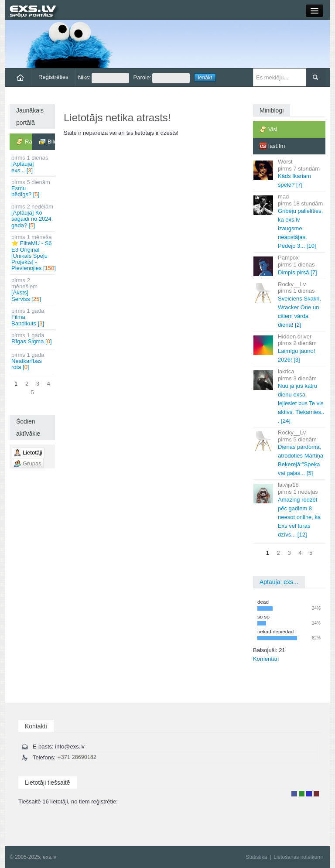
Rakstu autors (302, 794)
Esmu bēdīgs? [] (33, 188)
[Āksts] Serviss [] (33, 290)
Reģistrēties (53, 77)
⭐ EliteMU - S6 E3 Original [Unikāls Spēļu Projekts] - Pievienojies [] (33, 253)
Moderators (309, 794)
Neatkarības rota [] (33, 361)
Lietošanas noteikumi (298, 857)
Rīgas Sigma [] (33, 338)
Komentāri (266, 659)
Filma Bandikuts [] (33, 317)
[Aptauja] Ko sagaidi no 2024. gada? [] (33, 216)
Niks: (104, 78)
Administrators (316, 794)
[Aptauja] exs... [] (33, 164)
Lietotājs (294, 794)
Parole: (162, 78)
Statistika (256, 857)
